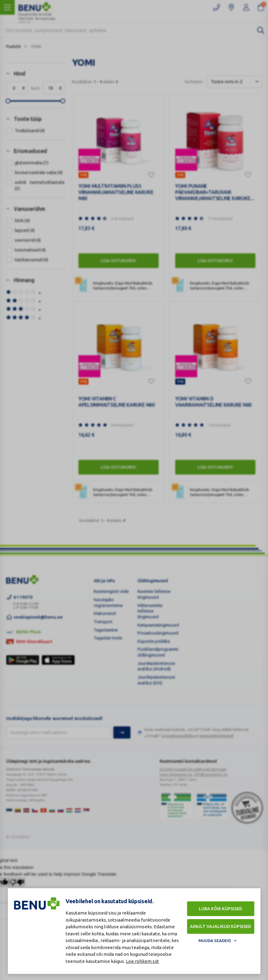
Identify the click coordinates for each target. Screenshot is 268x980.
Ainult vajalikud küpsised (221, 926)
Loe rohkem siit (142, 961)
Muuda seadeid (215, 941)
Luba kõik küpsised (221, 909)
